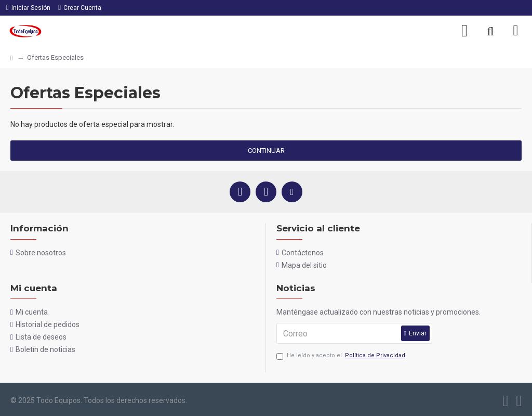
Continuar (266, 151)
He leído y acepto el (342, 356)
